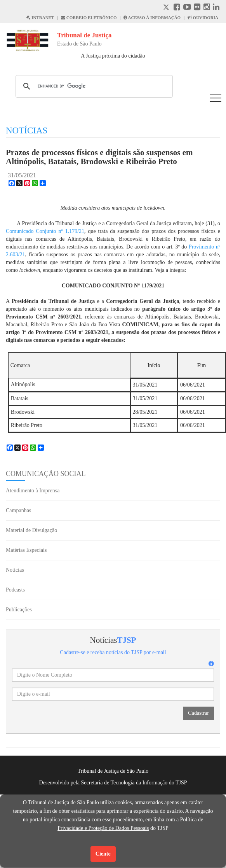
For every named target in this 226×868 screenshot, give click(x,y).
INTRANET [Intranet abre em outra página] (40, 17)
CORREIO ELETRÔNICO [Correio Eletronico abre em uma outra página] (89, 17)
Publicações (19, 610)
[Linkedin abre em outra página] (216, 8)
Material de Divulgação (31, 530)
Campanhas (18, 510)
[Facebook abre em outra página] (177, 8)
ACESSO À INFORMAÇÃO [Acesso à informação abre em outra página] (152, 17)
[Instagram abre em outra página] (207, 8)
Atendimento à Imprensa (33, 491)
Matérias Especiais (26, 550)
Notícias (15, 570)
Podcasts (15, 590)
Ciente (103, 854)
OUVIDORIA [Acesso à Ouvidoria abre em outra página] (203, 17)
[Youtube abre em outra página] (187, 8)
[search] (93, 86)
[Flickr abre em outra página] (197, 8)
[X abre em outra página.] (167, 8)
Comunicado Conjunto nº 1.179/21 (45, 231)
